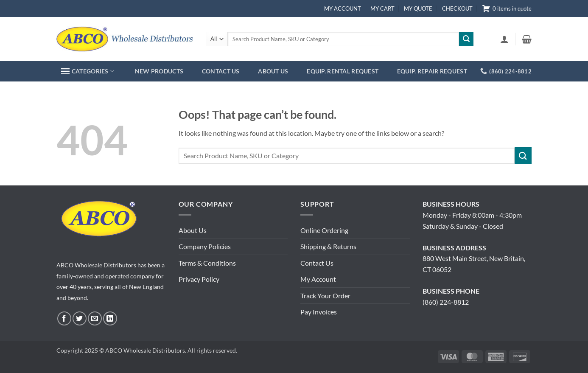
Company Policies (205, 246)
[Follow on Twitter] (80, 318)
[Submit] (466, 39)
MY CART (382, 8)
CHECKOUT (457, 8)
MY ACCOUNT (343, 8)
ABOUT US (273, 71)
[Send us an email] (95, 318)
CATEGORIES (88, 71)
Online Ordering (324, 230)
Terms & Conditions (207, 263)
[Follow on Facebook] (64, 318)
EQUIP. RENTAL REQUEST (343, 71)
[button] (504, 39)
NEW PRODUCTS (159, 71)
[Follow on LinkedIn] (110, 318)
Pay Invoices (319, 312)
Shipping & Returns (328, 246)
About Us (193, 230)
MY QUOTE (418, 8)
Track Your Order (325, 296)
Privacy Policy (199, 279)
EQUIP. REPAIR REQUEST (432, 71)
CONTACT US (221, 71)
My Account (318, 279)
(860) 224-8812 (446, 302)
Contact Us (317, 263)
